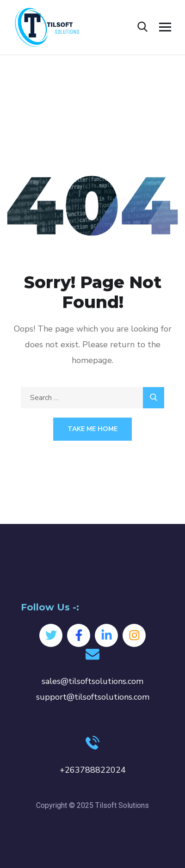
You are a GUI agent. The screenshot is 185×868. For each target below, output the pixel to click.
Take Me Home (92, 429)
